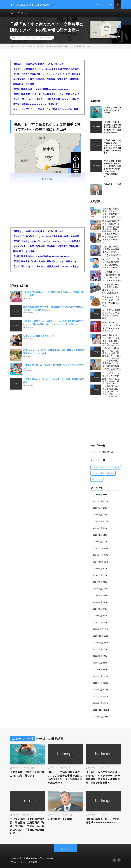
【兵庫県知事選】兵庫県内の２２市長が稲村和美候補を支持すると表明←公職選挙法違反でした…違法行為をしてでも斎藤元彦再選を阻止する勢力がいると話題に (112, 365)
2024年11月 (98, 555)
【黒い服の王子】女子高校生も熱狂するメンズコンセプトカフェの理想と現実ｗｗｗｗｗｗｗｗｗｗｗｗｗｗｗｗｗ (111, 251)
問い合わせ (23, 13)
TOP (12, 13)
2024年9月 (98, 569)
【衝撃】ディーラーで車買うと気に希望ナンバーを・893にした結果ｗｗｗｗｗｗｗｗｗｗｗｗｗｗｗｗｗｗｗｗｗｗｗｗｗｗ (112, 289)
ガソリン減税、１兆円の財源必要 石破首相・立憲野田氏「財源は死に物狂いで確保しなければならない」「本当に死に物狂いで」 (47, 79)
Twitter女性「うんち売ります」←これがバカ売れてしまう (111, 301)
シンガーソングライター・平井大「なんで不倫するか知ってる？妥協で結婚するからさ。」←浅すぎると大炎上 (47, 109)
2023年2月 (98, 696)
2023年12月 (98, 629)
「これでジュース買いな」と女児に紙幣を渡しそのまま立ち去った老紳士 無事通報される (111, 378)
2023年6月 (98, 669)
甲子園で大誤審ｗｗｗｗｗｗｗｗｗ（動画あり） (36, 104)
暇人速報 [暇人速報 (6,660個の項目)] (111, 473)
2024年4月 (98, 602)
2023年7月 (98, 663)
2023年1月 (98, 703)
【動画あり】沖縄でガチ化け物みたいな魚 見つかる (38, 64)
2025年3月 (98, 528)
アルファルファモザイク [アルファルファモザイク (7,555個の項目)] (101, 467)
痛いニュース (66, 768)
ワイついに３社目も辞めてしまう (39, 336)
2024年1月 (98, 622)
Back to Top (66, 849)
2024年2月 (98, 616)
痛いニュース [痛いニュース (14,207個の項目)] (97, 479)
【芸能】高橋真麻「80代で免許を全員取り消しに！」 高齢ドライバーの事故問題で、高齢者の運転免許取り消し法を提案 (47, 94)
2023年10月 (98, 643)
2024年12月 (98, 548)
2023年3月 (98, 690)
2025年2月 (98, 535)
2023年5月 (98, 676)
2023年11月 (98, 636)
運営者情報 (33, 862)
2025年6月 (98, 508)
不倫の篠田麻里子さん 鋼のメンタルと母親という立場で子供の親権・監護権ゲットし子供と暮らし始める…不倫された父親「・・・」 (112, 226)
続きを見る (48, 179)
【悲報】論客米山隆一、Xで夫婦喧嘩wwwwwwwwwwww (41, 89)
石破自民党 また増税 (23, 84)
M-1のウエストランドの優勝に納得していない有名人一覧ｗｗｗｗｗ (111, 263)
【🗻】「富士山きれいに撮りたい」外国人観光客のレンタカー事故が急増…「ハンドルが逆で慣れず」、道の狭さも (47, 99)
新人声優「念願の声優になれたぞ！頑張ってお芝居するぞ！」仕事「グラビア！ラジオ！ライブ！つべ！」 (111, 213)
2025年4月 (98, 521)
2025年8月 (98, 495)
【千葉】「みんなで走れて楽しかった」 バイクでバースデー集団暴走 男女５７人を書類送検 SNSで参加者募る (47, 74)
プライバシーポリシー (19, 862)
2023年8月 (98, 656)
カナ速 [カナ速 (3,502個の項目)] (117, 467)
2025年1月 (98, 542)
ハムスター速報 (46, 38)
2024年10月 (98, 562)
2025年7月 (98, 501)
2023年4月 (98, 683)
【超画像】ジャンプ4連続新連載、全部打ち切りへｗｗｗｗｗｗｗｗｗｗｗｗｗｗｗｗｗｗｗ (111, 277)
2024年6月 (98, 589)
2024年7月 (98, 582)
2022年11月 (98, 717)
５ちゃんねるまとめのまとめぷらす (39, 858)
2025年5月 (98, 515)
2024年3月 (98, 609)
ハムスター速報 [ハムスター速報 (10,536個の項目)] (98, 473)
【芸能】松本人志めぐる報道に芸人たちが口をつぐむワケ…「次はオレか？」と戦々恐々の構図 (111, 391)
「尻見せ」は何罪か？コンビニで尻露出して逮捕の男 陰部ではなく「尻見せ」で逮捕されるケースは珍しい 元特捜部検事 (112, 353)
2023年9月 (98, 649)
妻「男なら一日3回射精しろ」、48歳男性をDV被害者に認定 (111, 314)
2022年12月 (98, 710)
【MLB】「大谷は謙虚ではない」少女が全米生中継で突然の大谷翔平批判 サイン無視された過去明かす (47, 69)
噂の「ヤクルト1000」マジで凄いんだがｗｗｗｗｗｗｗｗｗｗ (111, 327)
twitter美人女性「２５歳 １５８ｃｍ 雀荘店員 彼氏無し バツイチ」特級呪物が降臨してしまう (111, 340)
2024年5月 (98, 595)
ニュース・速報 (31, 38)
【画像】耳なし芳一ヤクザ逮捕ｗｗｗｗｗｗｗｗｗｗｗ (111, 238)
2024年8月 (98, 575)
